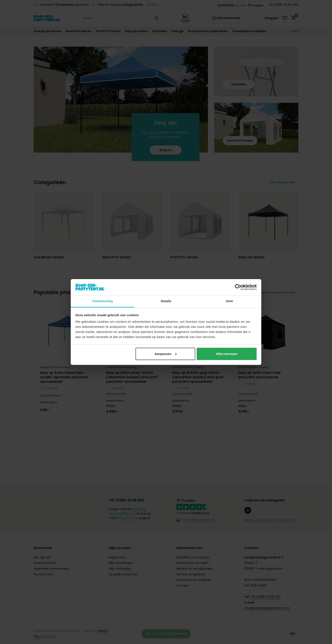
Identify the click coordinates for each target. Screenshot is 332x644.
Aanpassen (166, 354)
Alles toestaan (227, 354)
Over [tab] (230, 301)
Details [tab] (166, 301)
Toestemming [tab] (102, 301)
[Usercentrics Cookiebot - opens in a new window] (238, 287)
